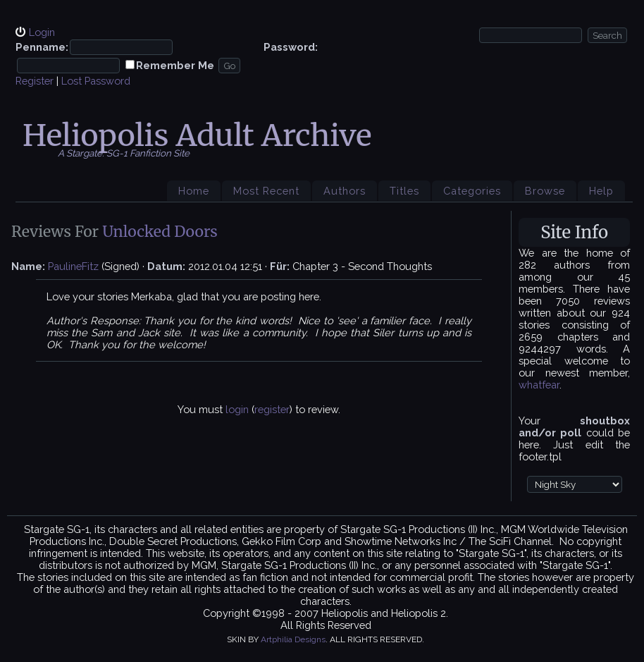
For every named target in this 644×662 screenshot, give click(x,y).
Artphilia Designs (293, 639)
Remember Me (175, 65)
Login (42, 32)
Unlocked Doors (160, 232)
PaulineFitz (73, 266)
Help (601, 191)
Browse (545, 191)
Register (35, 81)
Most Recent (266, 191)
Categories (472, 191)
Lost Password (96, 81)
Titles (404, 191)
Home (194, 191)
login (237, 409)
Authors (345, 191)
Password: (291, 47)
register (272, 409)
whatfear (539, 385)
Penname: (42, 47)
